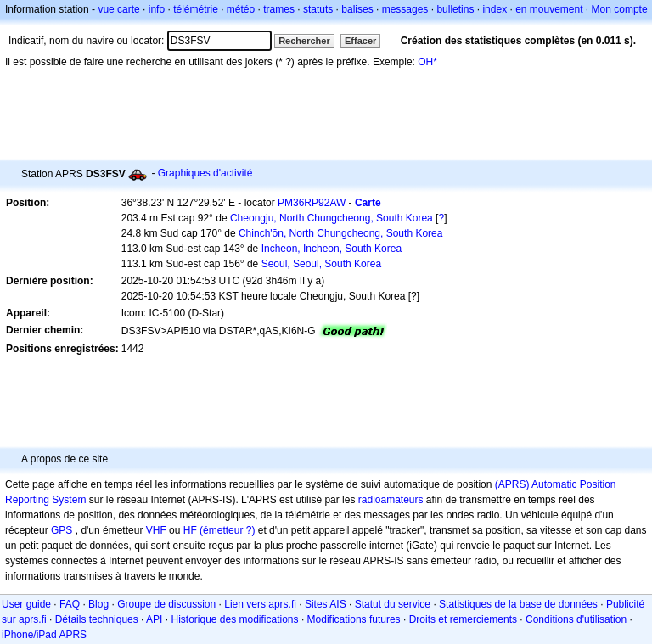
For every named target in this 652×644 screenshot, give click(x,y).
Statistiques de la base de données (518, 604)
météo (241, 9)
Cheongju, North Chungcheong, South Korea (332, 218)
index (495, 9)
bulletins (455, 9)
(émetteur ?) (227, 530)
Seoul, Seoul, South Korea (321, 264)
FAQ (70, 604)
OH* (427, 62)
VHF (156, 530)
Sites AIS (326, 604)
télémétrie (196, 9)
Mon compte (620, 9)
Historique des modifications (234, 619)
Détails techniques (97, 619)
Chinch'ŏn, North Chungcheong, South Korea (340, 233)
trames (279, 9)
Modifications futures (354, 619)
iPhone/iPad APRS (44, 635)
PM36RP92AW (312, 203)
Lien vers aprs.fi (260, 604)
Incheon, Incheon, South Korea (332, 249)
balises (357, 9)
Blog (98, 604)
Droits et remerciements (463, 619)
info (157, 9)
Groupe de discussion (166, 604)
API (154, 619)
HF (190, 530)
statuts (318, 9)
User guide (26, 604)
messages (405, 9)
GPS (62, 530)
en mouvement (549, 9)
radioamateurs (391, 500)
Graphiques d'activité (205, 173)
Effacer (360, 41)
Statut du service (393, 604)
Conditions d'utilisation (576, 619)
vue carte (118, 9)
